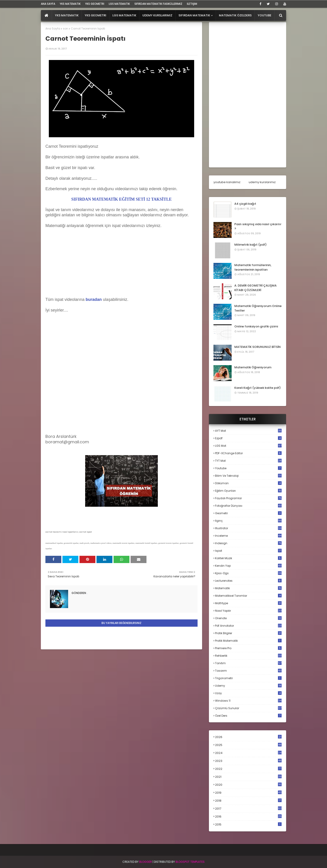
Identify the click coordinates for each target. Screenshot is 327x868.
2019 (248, 793)
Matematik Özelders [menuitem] (235, 15)
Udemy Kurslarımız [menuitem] (157, 15)
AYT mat (248, 431)
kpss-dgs (248, 573)
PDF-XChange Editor (248, 453)
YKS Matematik (70, 4)
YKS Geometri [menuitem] (95, 15)
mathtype (248, 603)
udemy (248, 686)
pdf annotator (248, 626)
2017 (248, 809)
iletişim (192, 4)
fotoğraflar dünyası (248, 506)
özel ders (248, 716)
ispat (248, 551)
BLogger (146, 862)
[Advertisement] (79, 267)
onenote (248, 618)
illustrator (248, 528)
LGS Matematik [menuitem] (124, 15)
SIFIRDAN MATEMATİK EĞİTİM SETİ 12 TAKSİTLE (121, 199)
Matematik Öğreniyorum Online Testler (258, 308)
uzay (248, 693)
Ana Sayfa (53, 29)
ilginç (248, 521)
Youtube (248, 468)
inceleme (248, 536)
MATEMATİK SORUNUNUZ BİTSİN (258, 347)
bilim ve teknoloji (248, 476)
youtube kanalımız (227, 182)
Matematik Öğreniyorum (253, 367)
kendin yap (248, 566)
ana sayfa (48, 4)
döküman (248, 483)
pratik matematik (248, 641)
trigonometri (248, 678)
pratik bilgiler (248, 633)
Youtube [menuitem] (265, 15)
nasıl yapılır (248, 611)
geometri (248, 513)
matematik (248, 588)
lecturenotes (248, 581)
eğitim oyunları (248, 491)
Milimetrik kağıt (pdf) (250, 245)
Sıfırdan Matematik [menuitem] (194, 15)
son (66, 29)
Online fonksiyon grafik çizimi (256, 326)
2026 (248, 737)
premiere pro (248, 648)
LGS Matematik (119, 4)
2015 (248, 824)
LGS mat (248, 446)
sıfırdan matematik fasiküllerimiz (158, 4)
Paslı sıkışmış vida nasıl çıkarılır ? (258, 226)
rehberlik (248, 656)
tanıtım (248, 663)
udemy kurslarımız (262, 182)
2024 (248, 753)
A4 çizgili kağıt (245, 204)
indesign (248, 543)
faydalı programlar (248, 498)
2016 (248, 817)
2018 (248, 801)
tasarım (248, 671)
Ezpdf (248, 438)
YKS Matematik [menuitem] (67, 15)
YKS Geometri (95, 4)
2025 (248, 745)
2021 (248, 777)
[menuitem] (46, 15)
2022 (248, 769)
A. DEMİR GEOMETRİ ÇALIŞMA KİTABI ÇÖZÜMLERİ (255, 288)
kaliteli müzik (248, 558)
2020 (248, 785)
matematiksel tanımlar (248, 596)
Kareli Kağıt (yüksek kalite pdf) (258, 388)
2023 (248, 761)
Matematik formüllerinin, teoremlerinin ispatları (253, 267)
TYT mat (248, 461)
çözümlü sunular (248, 708)
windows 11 (248, 701)
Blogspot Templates (190, 862)
